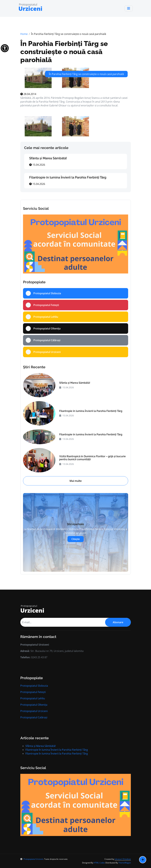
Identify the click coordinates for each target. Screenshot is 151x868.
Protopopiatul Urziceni (34, 711)
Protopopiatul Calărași (34, 717)
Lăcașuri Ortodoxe (123, 859)
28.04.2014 (28, 94)
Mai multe (76, 481)
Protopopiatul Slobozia (34, 686)
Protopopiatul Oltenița (34, 705)
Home (24, 34)
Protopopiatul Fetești (33, 692)
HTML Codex (99, 863)
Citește (76, 539)
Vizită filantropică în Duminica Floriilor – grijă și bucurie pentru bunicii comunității (92, 458)
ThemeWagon (125, 863)
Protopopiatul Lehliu (33, 698)
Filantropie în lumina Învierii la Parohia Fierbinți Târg (68, 177)
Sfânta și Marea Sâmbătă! (48, 158)
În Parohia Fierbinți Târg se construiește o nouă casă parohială (64, 52)
